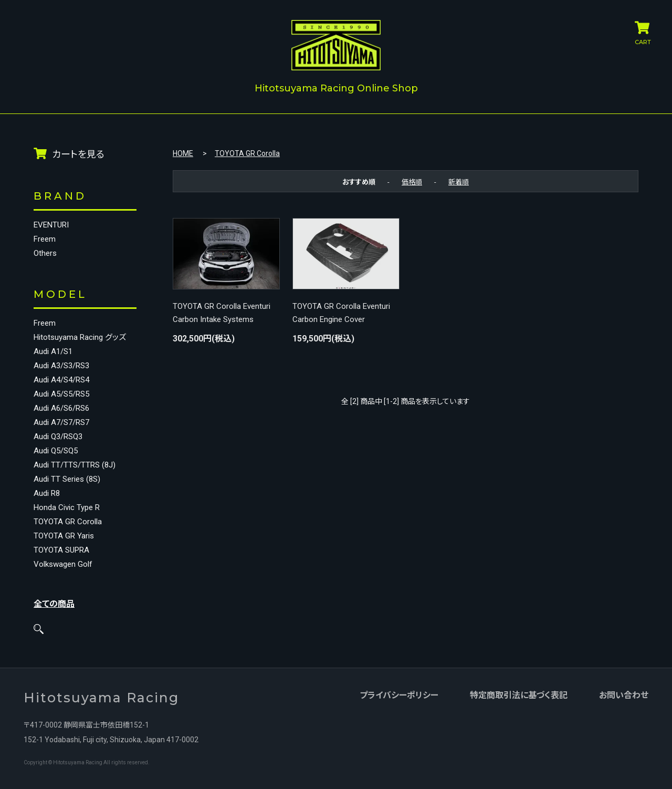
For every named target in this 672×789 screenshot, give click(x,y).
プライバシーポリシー (399, 696)
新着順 (459, 181)
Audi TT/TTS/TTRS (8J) (75, 465)
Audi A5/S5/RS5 (61, 394)
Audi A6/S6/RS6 (61, 408)
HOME (183, 153)
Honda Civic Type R (67, 508)
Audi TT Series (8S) (67, 479)
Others (45, 253)
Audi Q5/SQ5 (56, 451)
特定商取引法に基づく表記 (519, 696)
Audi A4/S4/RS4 (61, 380)
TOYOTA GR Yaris (64, 536)
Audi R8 (47, 494)
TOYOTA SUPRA (61, 550)
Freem (45, 239)
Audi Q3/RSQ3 (58, 437)
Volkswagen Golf (63, 564)
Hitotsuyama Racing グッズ (80, 338)
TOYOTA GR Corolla (68, 522)
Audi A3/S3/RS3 (61, 366)
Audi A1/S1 (53, 352)
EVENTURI (51, 225)
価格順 (412, 181)
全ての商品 (54, 604)
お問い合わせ (624, 696)
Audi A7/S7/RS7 (61, 423)
